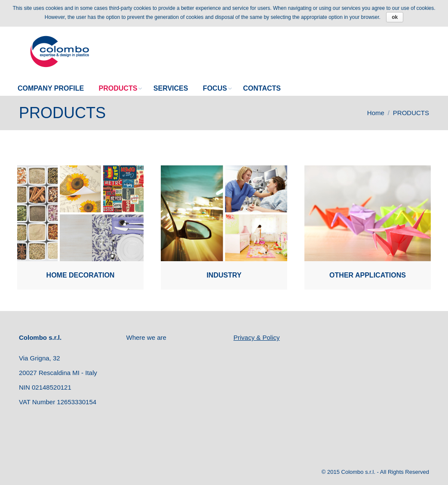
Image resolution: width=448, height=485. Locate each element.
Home (376, 113)
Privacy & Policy (257, 337)
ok (395, 17)
